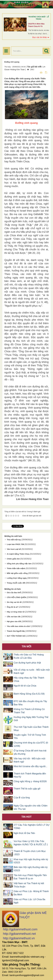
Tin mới (27, 646)
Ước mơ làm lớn (14, 617)
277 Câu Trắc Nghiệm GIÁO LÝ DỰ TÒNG (32, 827)
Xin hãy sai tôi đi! (14, 602)
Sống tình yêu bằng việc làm (19, 564)
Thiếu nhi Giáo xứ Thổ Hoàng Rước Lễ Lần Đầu (29, 656)
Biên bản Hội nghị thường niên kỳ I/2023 (31, 869)
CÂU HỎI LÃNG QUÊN (16, 597)
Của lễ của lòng (22, 798)
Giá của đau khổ (14, 593)
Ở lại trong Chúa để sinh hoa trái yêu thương (30, 752)
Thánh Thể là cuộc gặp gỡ (27, 789)
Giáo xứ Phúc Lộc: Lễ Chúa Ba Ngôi (29, 901)
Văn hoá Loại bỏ (14, 549)
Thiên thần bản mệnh (16, 568)
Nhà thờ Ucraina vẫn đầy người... (31, 766)
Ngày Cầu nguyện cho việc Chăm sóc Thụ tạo (31, 807)
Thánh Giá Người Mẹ (16, 631)
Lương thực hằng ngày (17, 578)
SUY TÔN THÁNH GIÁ (16, 636)
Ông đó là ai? (13, 607)
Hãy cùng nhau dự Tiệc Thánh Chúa (29, 679)
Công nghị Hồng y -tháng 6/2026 (30, 781)
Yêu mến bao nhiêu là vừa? (19, 626)
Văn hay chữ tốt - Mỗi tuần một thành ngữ (29, 760)
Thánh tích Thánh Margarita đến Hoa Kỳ (30, 775)
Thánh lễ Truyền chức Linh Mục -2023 (30, 853)
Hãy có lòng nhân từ (16, 612)
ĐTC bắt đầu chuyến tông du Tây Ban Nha (30, 703)
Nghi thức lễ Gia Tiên (24, 833)
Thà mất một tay (14, 540)
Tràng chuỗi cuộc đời (16, 583)
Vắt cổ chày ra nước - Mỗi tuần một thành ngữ (32, 671)
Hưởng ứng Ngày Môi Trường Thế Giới (31, 719)
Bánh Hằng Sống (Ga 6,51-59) (29, 694)
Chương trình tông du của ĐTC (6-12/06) (31, 744)
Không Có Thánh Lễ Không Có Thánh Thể (29, 711)
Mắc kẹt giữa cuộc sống (17, 573)
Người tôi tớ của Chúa (25, 686)
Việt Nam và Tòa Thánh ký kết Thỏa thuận (29, 885)
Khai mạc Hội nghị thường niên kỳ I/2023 (31, 861)
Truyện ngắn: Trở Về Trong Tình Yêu (30, 737)
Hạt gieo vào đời (14, 621)
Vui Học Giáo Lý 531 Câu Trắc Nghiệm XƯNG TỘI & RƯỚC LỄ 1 (31, 843)
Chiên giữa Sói (13, 559)
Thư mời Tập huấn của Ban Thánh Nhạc (31, 729)
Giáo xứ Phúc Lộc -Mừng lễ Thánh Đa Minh (31, 893)
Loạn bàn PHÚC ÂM (15, 544)
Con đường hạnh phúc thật (27, 663)
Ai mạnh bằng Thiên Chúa (18, 554)
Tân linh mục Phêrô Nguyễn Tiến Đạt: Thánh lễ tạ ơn (30, 877)
